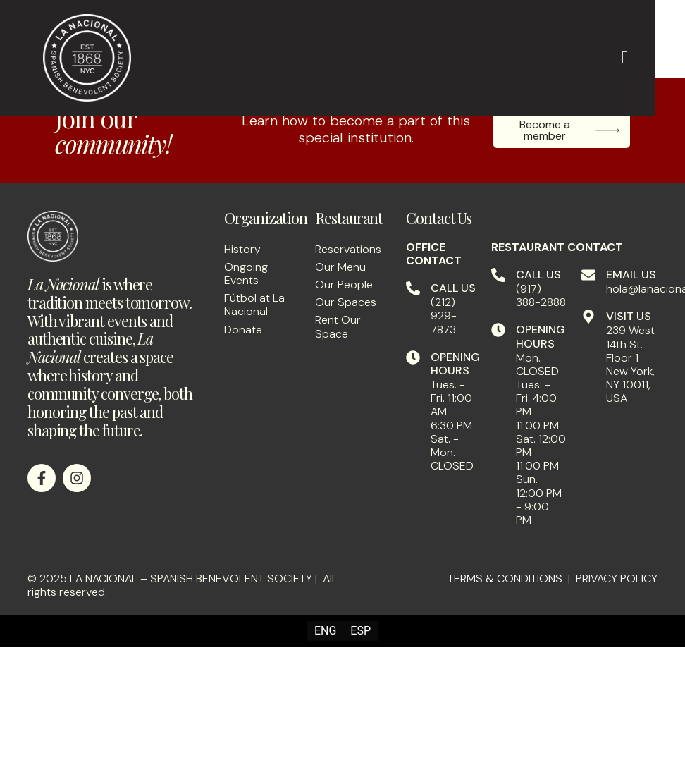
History (242, 249)
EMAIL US (631, 275)
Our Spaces (346, 302)
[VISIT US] (588, 317)
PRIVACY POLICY (617, 578)
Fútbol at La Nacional (254, 305)
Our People (344, 284)
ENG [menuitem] (325, 631)
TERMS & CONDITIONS (505, 578)
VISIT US (629, 316)
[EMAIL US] (588, 275)
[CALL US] (413, 288)
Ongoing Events (246, 274)
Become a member (570, 130)
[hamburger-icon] (625, 58)
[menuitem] (325, 631)
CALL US (453, 288)
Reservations (348, 249)
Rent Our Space (338, 326)
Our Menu (340, 267)
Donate (243, 330)
